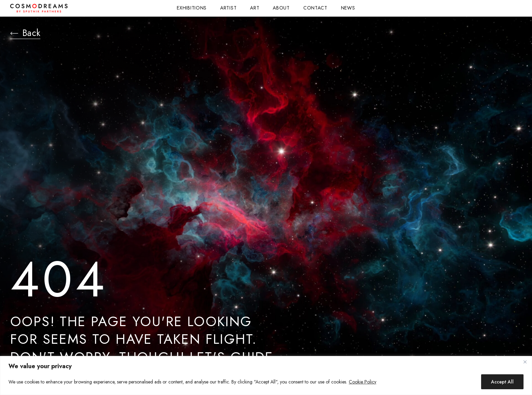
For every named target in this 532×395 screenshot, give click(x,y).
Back (27, 34)
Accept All (502, 382)
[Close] (525, 362)
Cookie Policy (363, 382)
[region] (266, 375)
